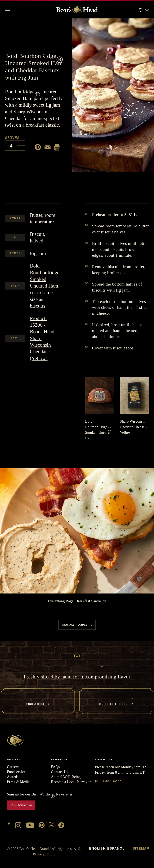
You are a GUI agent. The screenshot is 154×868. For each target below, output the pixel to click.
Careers (13, 767)
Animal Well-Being (66, 777)
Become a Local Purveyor (71, 782)
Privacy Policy (44, 854)
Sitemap (141, 848)
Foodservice (16, 772)
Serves (12, 138)
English (97, 848)
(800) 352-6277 (108, 781)
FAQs (55, 767)
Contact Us (59, 772)
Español (116, 848)
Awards (13, 777)
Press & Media (18, 782)
